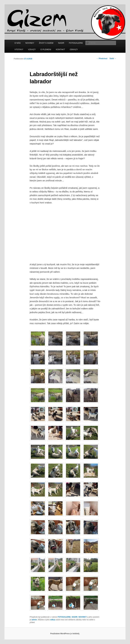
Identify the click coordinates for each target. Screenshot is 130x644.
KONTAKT (60, 49)
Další (113, 59)
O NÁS (18, 43)
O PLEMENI (46, 49)
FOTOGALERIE (76, 43)
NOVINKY (30, 43)
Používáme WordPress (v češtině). (65, 634)
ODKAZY (74, 49)
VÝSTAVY (19, 49)
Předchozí (102, 59)
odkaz (53, 620)
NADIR (61, 43)
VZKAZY (32, 49)
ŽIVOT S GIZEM (46, 43)
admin (34, 620)
